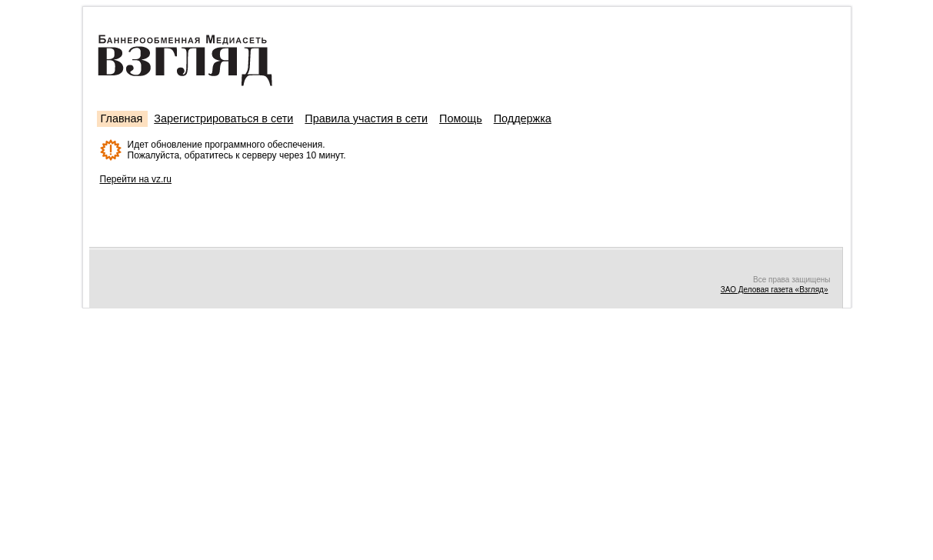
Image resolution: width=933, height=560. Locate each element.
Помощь (461, 118)
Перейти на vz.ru (136, 179)
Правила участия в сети (366, 118)
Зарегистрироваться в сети (223, 118)
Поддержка (523, 118)
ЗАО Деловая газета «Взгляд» (775, 290)
